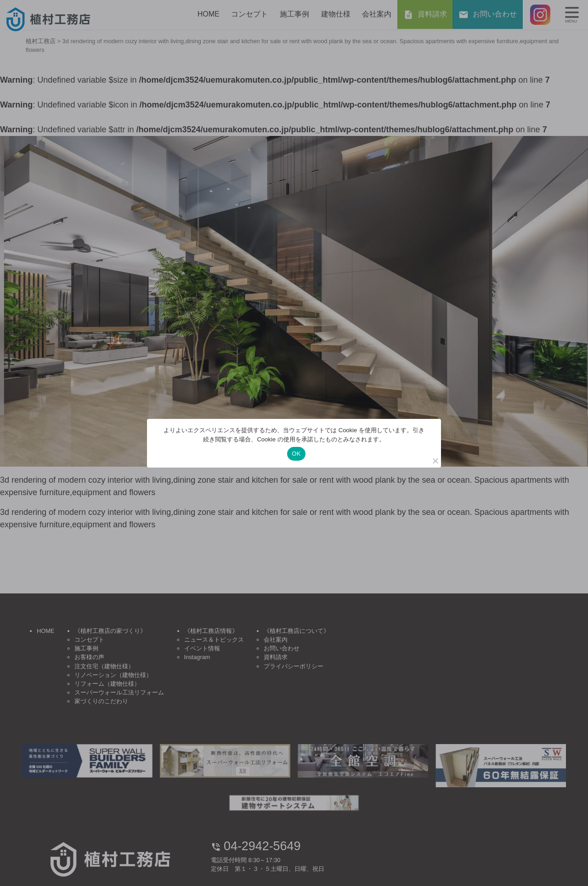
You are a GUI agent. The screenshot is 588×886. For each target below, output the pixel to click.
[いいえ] (435, 461)
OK (296, 454)
